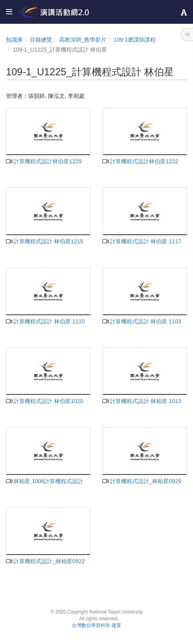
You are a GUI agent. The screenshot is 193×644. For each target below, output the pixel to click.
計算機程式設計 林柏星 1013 (142, 401)
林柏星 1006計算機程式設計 (44, 481)
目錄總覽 (41, 40)
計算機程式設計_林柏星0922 (45, 561)
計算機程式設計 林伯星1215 (44, 241)
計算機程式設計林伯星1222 (140, 161)
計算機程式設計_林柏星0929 (142, 481)
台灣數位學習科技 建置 (96, 625)
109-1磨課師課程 (135, 40)
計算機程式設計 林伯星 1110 (45, 321)
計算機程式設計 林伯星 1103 (142, 321)
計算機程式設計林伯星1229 (44, 161)
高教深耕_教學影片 (83, 40)
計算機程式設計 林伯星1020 (44, 401)
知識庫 (14, 40)
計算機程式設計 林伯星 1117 (142, 241)
